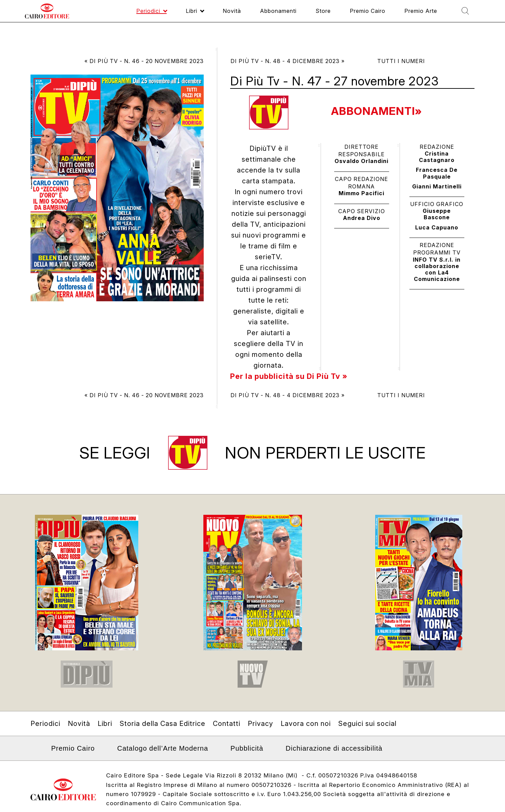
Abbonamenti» (377, 111)
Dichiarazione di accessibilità (334, 748)
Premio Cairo (73, 748)
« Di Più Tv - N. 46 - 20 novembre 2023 (144, 61)
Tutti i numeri (401, 61)
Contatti (227, 724)
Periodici (45, 724)
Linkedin (35, 751)
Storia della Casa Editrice (163, 724)
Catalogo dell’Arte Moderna (163, 748)
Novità (79, 724)
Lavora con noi (306, 724)
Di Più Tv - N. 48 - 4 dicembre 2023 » (288, 61)
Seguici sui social (367, 724)
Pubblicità (247, 748)
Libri (105, 724)
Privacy (260, 724)
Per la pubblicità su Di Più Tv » (289, 376)
